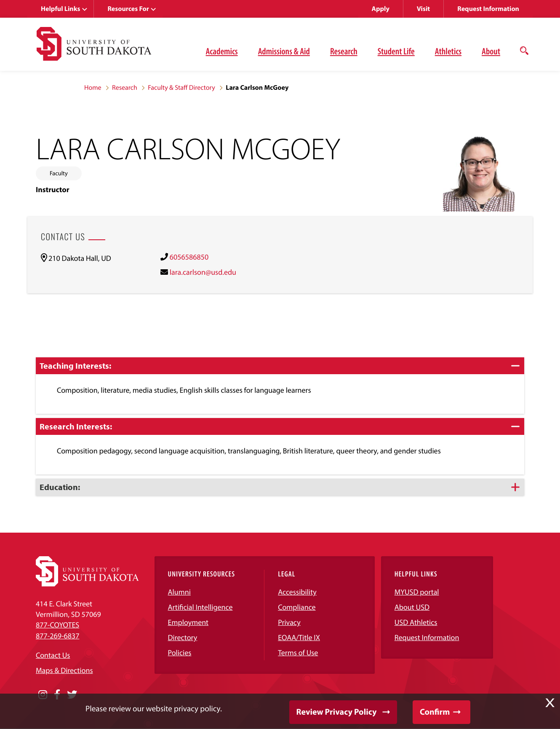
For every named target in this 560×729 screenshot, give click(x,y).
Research (344, 51)
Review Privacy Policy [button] (337, 712)
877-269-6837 (57, 636)
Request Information (488, 9)
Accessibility (297, 592)
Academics (222, 51)
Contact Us (53, 655)
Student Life (396, 51)
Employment (188, 622)
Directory (183, 637)
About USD (412, 607)
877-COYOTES (57, 625)
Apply (381, 9)
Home (93, 88)
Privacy (289, 622)
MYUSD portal (417, 592)
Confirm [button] (435, 712)
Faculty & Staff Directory (181, 88)
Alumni (179, 592)
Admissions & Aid (284, 51)
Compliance (297, 607)
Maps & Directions (64, 670)
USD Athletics (416, 622)
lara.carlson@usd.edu (203, 272)
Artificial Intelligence (200, 607)
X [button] (550, 703)
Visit (423, 9)
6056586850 (189, 257)
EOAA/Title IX (299, 637)
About (491, 51)
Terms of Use (298, 653)
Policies (180, 653)
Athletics (448, 51)
